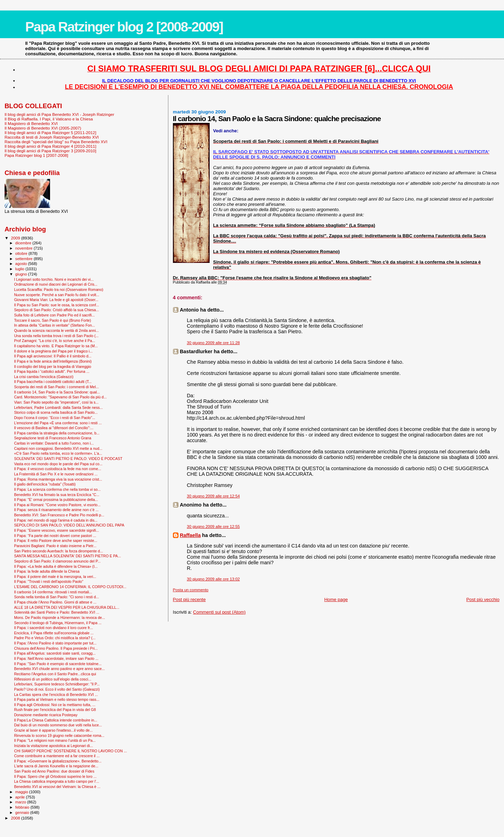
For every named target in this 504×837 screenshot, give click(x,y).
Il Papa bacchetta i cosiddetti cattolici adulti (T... (53, 382)
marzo (21, 802)
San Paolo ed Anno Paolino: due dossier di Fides (54, 771)
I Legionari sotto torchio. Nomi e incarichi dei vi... (54, 279)
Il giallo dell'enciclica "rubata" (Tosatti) (45, 484)
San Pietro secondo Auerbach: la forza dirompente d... (58, 551)
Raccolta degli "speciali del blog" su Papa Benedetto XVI (56, 142)
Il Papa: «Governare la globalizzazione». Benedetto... (58, 761)
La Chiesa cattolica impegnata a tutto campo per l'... (57, 781)
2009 (16, 238)
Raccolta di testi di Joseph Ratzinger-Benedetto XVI (52, 137)
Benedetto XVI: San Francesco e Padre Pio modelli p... (59, 515)
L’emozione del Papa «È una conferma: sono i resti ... (58, 423)
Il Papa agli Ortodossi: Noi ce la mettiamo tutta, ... (55, 705)
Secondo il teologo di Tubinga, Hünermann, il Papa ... (58, 623)
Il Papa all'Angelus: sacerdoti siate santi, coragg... (55, 653)
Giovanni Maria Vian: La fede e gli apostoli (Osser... (56, 300)
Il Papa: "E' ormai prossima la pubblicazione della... (56, 500)
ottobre (22, 253)
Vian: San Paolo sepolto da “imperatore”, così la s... (56, 402)
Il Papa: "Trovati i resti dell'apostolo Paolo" (49, 581)
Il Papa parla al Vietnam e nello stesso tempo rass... (57, 699)
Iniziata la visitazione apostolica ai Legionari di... (53, 746)
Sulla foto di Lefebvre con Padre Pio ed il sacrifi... (54, 315)
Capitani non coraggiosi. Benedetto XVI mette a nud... (58, 448)
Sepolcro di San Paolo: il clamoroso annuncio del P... (57, 561)
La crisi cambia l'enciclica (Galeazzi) (44, 377)
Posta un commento (191, 590)
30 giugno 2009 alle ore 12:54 (213, 496)
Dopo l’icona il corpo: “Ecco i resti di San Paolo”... (55, 418)
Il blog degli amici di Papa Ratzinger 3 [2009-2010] (50, 151)
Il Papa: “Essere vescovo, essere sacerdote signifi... (57, 530)
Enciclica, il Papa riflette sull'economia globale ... (54, 633)
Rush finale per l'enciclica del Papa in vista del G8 (55, 710)
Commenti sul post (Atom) (219, 612)
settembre (25, 259)
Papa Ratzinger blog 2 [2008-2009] (124, 27)
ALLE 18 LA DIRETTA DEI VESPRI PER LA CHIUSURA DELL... (67, 607)
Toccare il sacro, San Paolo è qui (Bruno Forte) (52, 320)
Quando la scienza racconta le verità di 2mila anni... (56, 330)
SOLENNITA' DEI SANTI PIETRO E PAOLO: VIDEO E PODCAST (68, 459)
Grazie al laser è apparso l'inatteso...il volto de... (53, 730)
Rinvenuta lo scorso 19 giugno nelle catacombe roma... (59, 735)
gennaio (23, 812)
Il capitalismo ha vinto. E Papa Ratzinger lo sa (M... (56, 346)
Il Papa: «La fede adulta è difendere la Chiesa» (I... (56, 566)
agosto (22, 264)
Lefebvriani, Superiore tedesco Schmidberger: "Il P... (57, 684)
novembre (25, 248)
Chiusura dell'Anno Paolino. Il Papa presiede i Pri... (56, 648)
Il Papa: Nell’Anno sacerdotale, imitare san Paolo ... (56, 658)
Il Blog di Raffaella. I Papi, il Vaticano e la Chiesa (49, 119)
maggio (22, 792)
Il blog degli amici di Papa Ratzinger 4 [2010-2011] (50, 146)
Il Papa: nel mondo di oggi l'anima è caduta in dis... (56, 520)
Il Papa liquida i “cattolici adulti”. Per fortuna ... (52, 371)
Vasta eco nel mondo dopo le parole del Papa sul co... (58, 464)
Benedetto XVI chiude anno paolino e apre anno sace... (59, 669)
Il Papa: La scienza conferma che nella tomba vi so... (57, 489)
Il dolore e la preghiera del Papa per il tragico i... (53, 351)
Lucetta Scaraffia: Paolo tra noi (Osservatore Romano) (59, 290)
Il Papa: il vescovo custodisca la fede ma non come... (58, 469)
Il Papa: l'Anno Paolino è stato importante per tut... (55, 643)
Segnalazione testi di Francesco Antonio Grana (53, 438)
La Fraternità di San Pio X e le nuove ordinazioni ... (56, 474)
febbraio (23, 807)
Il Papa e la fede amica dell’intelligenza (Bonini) (53, 361)
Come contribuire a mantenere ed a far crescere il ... (57, 756)
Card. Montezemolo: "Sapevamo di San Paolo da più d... (60, 397)
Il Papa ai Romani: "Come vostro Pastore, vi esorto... (57, 505)
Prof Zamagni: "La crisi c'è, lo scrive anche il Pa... (55, 341)
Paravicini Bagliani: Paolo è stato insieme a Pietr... (55, 546)
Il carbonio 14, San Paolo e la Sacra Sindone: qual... (57, 392)
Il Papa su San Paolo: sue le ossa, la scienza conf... (57, 305)
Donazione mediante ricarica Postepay (46, 715)
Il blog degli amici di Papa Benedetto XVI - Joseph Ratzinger (59, 114)
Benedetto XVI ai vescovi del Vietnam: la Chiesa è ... (57, 787)
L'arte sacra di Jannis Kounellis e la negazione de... (56, 766)
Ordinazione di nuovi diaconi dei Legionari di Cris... (56, 284)
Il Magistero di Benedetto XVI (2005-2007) (43, 128)
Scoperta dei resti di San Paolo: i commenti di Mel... (56, 387)
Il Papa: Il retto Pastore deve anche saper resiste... (56, 540)
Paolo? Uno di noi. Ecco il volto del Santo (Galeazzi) (57, 689)
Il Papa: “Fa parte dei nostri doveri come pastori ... (55, 536)
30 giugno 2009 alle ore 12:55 (213, 526)
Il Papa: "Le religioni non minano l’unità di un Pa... (55, 740)
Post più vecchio (483, 599)
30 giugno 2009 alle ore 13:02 (213, 579)
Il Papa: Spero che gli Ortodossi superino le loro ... (55, 776)
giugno (22, 274)
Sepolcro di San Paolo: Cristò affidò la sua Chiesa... (57, 310)
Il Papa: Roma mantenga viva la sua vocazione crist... (58, 479)
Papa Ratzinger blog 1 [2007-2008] (36, 155)
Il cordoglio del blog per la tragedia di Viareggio (52, 367)
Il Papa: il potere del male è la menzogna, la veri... (55, 577)
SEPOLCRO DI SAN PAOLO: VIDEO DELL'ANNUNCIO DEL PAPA (69, 525)
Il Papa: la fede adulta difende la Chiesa (47, 571)
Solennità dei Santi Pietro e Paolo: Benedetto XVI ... (57, 612)
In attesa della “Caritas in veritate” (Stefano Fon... (54, 325)
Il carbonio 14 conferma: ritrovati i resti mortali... (53, 592)
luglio (20, 269)
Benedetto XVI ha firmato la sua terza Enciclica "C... (57, 495)
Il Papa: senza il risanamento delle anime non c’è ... (56, 510)
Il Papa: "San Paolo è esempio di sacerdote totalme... (58, 664)
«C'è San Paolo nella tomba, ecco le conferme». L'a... (58, 453)
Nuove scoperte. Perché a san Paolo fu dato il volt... (57, 295)
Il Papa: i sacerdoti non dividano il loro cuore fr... (53, 628)
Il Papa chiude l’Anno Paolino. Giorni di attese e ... (55, 602)
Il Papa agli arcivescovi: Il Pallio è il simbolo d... (53, 356)
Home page (336, 599)
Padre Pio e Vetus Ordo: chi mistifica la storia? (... (55, 638)
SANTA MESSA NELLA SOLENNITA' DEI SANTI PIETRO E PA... (67, 556)
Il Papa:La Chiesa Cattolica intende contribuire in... (56, 720)
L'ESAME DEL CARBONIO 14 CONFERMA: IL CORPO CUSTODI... (70, 587)
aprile (21, 797)
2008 (16, 818)
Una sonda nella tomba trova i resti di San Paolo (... (56, 336)
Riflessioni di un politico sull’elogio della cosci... (53, 679)
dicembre (24, 243)
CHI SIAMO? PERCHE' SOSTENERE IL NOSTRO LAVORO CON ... (70, 751)
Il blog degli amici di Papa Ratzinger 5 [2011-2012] (50, 132)
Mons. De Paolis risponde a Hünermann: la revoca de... (59, 618)
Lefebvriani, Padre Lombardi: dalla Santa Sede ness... (58, 407)
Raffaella (190, 535)
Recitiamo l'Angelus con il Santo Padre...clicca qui (55, 674)
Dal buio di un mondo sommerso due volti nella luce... (58, 725)
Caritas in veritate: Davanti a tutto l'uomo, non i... (54, 443)
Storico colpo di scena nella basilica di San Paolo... (56, 412)
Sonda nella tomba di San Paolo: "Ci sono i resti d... (57, 597)
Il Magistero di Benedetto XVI (31, 123)
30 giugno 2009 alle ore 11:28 (213, 343)
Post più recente (189, 599)
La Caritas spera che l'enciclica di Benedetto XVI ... (56, 695)
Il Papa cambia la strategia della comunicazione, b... (57, 433)
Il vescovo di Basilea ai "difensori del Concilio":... (54, 428)
